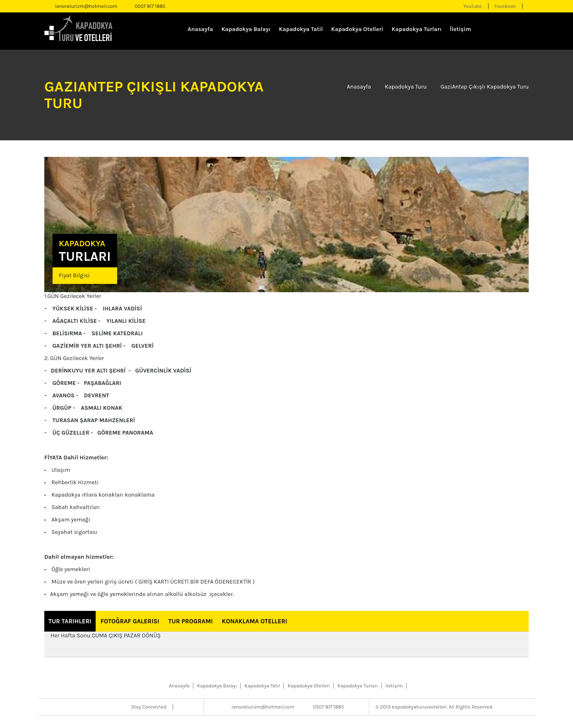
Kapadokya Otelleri (357, 29)
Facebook (505, 6)
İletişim (461, 29)
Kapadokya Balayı (246, 29)
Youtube (472, 6)
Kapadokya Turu (406, 87)
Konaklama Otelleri (255, 621)
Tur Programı (191, 621)
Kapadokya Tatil (301, 29)
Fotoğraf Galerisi (130, 621)
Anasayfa (200, 29)
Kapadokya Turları (417, 29)
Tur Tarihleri (70, 621)
